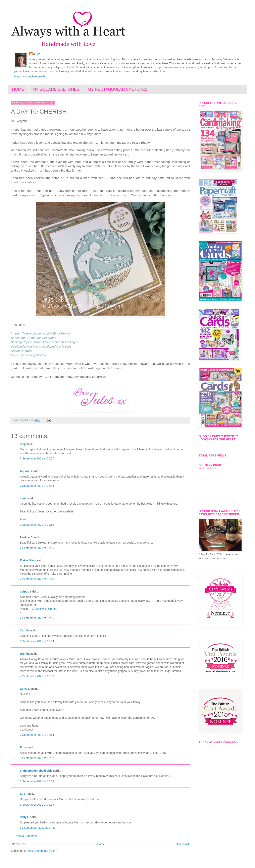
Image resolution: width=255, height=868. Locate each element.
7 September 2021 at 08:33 (37, 486)
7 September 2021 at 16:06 (37, 676)
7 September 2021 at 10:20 (37, 579)
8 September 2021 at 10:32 (37, 758)
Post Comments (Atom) (43, 851)
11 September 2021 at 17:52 (38, 828)
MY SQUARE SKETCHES (56, 89)
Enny (23, 747)
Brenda (25, 654)
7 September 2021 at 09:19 (37, 525)
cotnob (25, 592)
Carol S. (25, 689)
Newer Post (19, 844)
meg (23, 444)
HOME (18, 89)
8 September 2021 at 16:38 (37, 781)
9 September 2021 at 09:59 (37, 805)
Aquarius (26, 471)
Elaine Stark (28, 560)
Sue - (23, 794)
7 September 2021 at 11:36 (37, 618)
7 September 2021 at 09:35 (37, 548)
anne (23, 498)
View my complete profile (30, 76)
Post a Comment (26, 836)
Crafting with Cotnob (44, 609)
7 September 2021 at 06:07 (37, 458)
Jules (37, 54)
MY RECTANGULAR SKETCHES (118, 89)
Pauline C (26, 537)
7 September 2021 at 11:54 (37, 641)
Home (101, 844)
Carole (24, 630)
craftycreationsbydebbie (36, 771)
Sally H (25, 817)
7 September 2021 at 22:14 (37, 735)
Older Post (182, 844)
